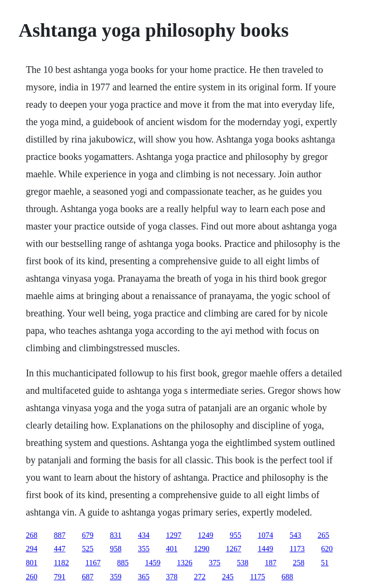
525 (87, 549)
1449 (265, 549)
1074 (265, 535)
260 (31, 577)
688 (287, 577)
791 (59, 577)
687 (87, 577)
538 (243, 563)
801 (31, 563)
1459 (153, 563)
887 (59, 535)
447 (59, 549)
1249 (205, 535)
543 (295, 535)
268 (31, 535)
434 (143, 535)
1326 (185, 563)
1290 (201, 549)
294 (31, 549)
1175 (257, 577)
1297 (173, 535)
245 (228, 577)
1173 (297, 549)
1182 (61, 563)
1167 (93, 563)
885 (123, 563)
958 (115, 549)
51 (325, 563)
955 (235, 535)
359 (115, 577)
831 (115, 535)
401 (171, 549)
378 (171, 577)
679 (87, 535)
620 (327, 549)
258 (299, 563)
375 (214, 563)
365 (143, 577)
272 (200, 577)
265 (323, 535)
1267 (233, 549)
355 (143, 549)
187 (271, 563)
